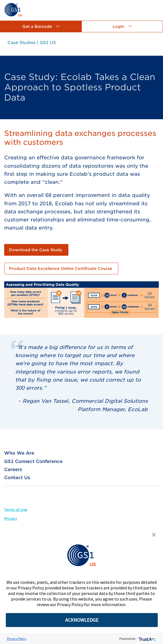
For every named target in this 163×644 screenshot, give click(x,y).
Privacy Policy (17, 639)
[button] (41, 26)
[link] (13, 9)
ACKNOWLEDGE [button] (82, 620)
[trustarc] (147, 639)
